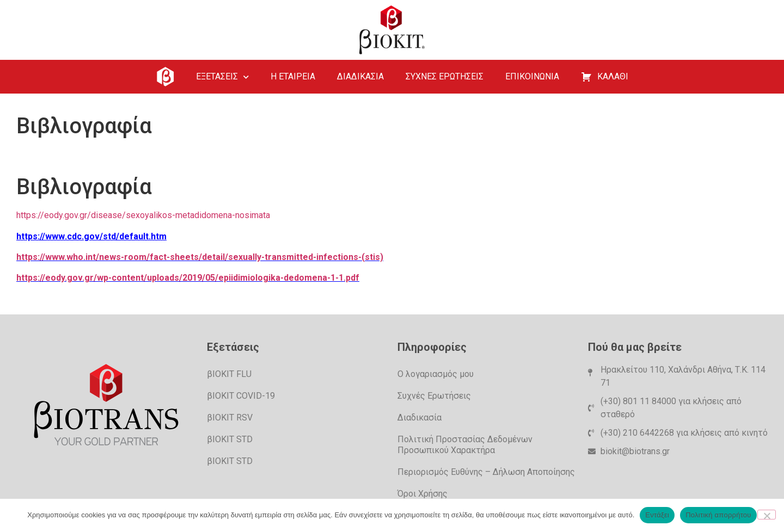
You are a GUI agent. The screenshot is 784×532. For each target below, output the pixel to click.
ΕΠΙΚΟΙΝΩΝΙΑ (532, 76)
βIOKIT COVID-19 (241, 396)
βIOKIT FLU (229, 374)
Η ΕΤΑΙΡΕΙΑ (293, 76)
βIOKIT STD (230, 439)
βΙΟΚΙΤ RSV (230, 417)
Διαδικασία (419, 417)
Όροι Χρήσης (422, 494)
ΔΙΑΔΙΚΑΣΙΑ (360, 76)
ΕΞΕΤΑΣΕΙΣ (222, 77)
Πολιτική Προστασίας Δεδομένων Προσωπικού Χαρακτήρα (465, 445)
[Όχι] (767, 515)
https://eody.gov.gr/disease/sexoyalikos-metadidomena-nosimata (143, 215)
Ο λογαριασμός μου (436, 374)
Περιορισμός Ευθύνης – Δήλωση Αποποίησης (486, 472)
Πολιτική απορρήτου (718, 515)
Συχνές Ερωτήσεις (434, 396)
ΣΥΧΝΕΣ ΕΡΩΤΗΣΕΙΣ (445, 76)
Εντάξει (657, 515)
